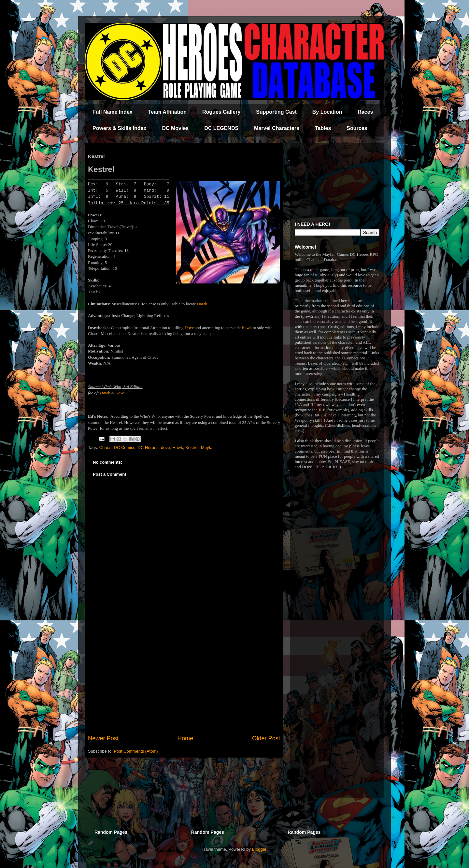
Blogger (259, 849)
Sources (357, 128)
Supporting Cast (276, 112)
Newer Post (103, 738)
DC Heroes (148, 448)
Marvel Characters (277, 128)
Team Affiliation (167, 112)
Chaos (106, 448)
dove (165, 448)
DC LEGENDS (221, 128)
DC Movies (175, 128)
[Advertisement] (184, 680)
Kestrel (192, 448)
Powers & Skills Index (119, 128)
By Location (327, 112)
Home (185, 738)
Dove (189, 328)
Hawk (202, 304)
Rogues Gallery (221, 112)
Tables (323, 128)
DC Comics (125, 448)
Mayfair (208, 448)
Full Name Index (113, 112)
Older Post (266, 738)
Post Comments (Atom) (136, 751)
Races (365, 112)
